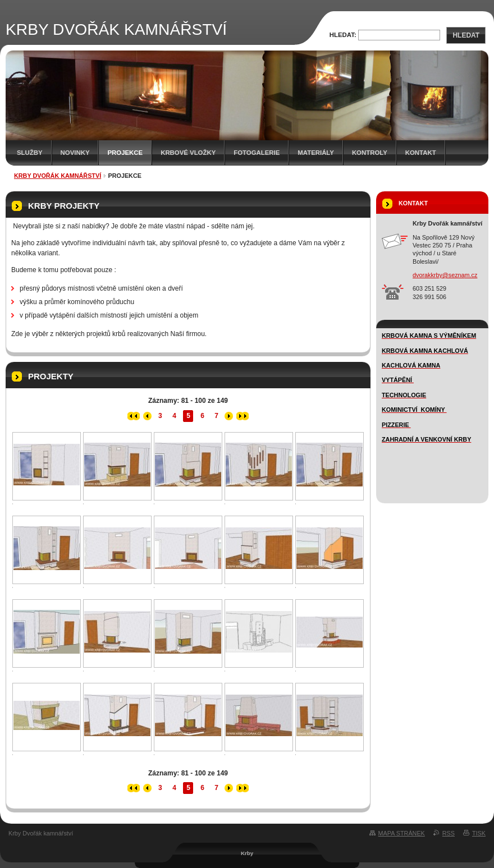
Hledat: (343, 35)
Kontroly (370, 153)
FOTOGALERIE (257, 153)
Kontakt (421, 153)
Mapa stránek (402, 833)
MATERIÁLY (316, 153)
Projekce (125, 153)
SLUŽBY (30, 153)
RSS (449, 833)
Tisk (479, 833)
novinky (75, 153)
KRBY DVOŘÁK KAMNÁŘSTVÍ (58, 176)
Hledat (466, 35)
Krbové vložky (188, 153)
